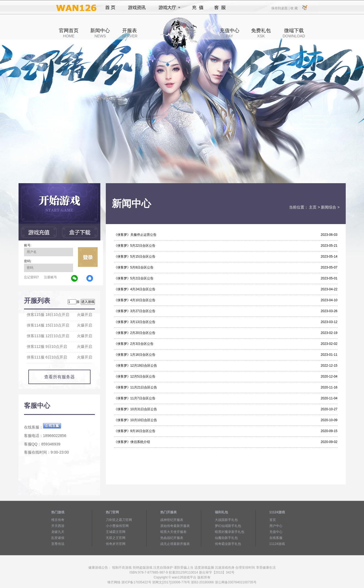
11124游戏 (277, 544)
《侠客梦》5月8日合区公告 (134, 267)
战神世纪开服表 (172, 520)
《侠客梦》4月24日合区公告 (135, 289)
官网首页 (69, 33)
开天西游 (58, 526)
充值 (198, 8)
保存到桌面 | (281, 8)
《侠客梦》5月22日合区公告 (135, 246)
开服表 (130, 33)
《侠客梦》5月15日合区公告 (135, 257)
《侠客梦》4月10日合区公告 (135, 300)
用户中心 (276, 526)
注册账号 (50, 277)
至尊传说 (58, 544)
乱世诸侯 (58, 538)
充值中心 (230, 33)
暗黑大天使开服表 (173, 532)
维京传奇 (58, 520)
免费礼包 (261, 33)
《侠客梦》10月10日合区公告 (136, 420)
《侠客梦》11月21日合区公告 (136, 387)
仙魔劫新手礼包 (226, 538)
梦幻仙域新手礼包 (228, 526)
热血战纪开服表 (172, 538)
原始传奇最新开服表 (175, 526)
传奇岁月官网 (116, 544)
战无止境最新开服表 (175, 544)
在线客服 (276, 538)
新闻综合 (329, 207)
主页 (313, 207)
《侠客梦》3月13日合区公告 (135, 322)
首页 (110, 8)
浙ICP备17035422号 (136, 582)
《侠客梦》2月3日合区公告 (134, 344)
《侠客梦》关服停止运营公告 (135, 235)
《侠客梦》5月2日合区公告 (134, 278)
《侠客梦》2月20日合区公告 (135, 333)
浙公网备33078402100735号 (236, 582)
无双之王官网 (116, 538)
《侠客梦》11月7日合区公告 (135, 398)
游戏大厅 (168, 8)
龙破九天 (58, 532)
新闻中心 (100, 33)
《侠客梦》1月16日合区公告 (135, 355)
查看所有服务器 (59, 377)
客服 (220, 8)
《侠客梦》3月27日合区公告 (135, 311)
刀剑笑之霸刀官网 (119, 520)
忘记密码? (31, 277)
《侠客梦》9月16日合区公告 (135, 431)
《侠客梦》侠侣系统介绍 (132, 442)
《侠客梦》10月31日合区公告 (136, 409)
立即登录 (88, 257)
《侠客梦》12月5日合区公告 (135, 376)
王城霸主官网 (116, 532)
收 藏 (294, 8)
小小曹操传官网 (117, 526)
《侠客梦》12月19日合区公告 (136, 366)
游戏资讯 (137, 8)
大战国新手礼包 (226, 520)
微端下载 (294, 33)
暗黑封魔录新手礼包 (230, 532)
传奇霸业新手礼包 (228, 544)
